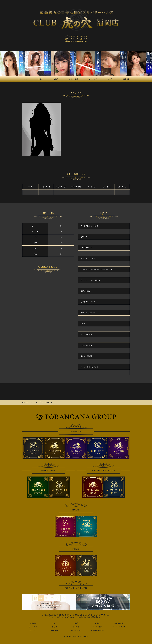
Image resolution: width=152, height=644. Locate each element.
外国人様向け (55, 619)
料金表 (55, 615)
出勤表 (76, 612)
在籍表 (97, 612)
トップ (55, 612)
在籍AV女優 (119, 612)
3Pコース (33, 619)
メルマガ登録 (97, 615)
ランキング (33, 615)
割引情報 (76, 615)
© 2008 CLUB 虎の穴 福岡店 (76, 625)
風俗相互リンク (76, 619)
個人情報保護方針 (97, 619)
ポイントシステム (119, 615)
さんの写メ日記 (48, 314)
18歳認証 (33, 612)
